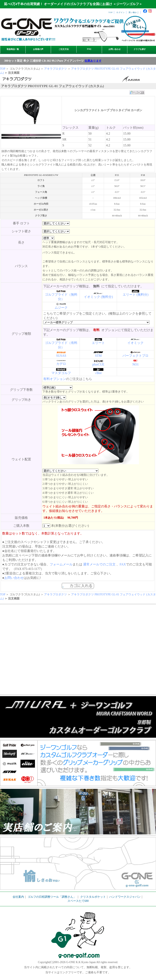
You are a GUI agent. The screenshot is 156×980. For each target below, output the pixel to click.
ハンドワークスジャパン (125, 897)
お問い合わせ (115, 49)
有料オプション (55, 379)
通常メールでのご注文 (99, 564)
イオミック (135, 343)
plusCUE (98, 364)
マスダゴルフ (61, 373)
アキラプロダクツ (55, 69)
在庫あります (93, 61)
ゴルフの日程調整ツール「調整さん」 (52, 897)
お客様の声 (38, 49)
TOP (111, 12)
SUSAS (61, 356)
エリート (98, 343)
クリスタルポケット (93, 897)
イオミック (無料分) (98, 297)
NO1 (136, 364)
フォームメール (61, 564)
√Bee (98, 373)
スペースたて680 (78, 901)
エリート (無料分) (136, 295)
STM (98, 356)
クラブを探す (140, 49)
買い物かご (134, 12)
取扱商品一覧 (13, 49)
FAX (123, 564)
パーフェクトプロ (135, 356)
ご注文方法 (64, 49)
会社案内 (18, 897)
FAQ (89, 49)
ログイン (121, 12)
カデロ (61, 364)
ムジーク (61, 308)
